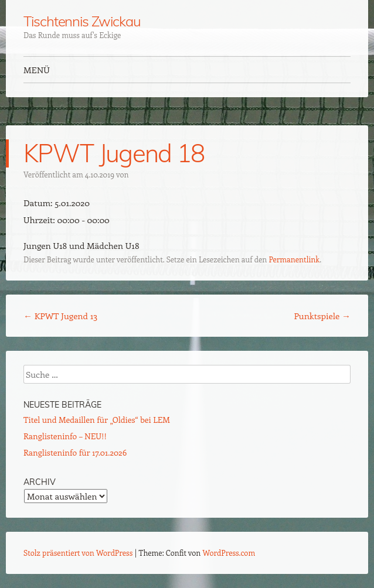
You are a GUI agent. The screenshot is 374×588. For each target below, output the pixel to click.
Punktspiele (322, 316)
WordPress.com (229, 553)
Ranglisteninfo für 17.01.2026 (75, 452)
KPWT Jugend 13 (60, 316)
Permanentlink (294, 259)
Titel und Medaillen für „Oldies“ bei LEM (97, 420)
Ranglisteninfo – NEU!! (65, 436)
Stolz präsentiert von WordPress (78, 553)
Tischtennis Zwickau (82, 21)
